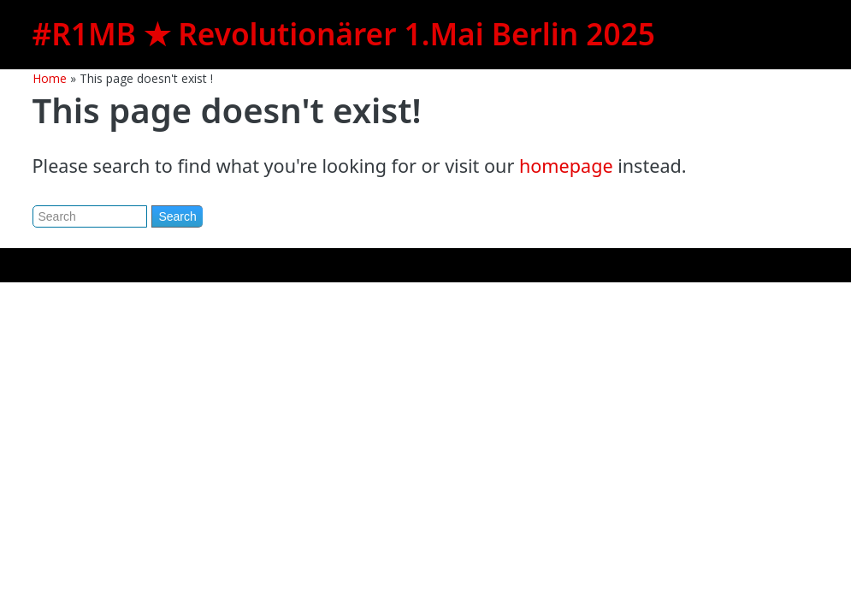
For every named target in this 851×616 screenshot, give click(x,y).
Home (50, 78)
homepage (566, 166)
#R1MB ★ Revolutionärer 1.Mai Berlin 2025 (344, 33)
